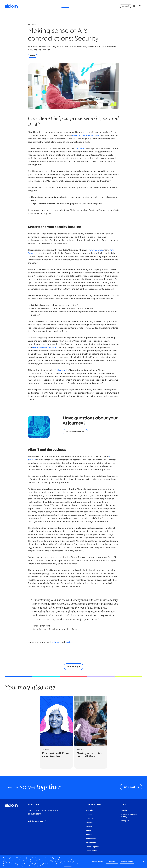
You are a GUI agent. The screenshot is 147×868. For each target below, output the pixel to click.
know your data (95, 250)
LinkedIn (124, 810)
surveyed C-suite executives (86, 136)
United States (91, 851)
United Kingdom (92, 847)
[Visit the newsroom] (37, 821)
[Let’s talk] (126, 6)
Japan (88, 831)
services (69, 642)
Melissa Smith (61, 370)
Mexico (89, 835)
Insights (65, 6)
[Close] (144, 861)
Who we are (86, 6)
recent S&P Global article (44, 348)
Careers (98, 6)
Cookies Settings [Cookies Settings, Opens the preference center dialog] (98, 861)
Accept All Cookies (127, 861)
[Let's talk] (75, 432)
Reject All (112, 861)
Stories (75, 6)
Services (42, 6)
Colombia (90, 818)
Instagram (125, 821)
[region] (73, 862)
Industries (54, 6)
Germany (90, 822)
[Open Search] (134, 6)
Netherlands (91, 839)
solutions (56, 642)
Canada (89, 814)
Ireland (89, 827)
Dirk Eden (80, 149)
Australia (90, 810)
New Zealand (91, 843)
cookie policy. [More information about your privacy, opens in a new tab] (68, 866)
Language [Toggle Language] (140, 6)
